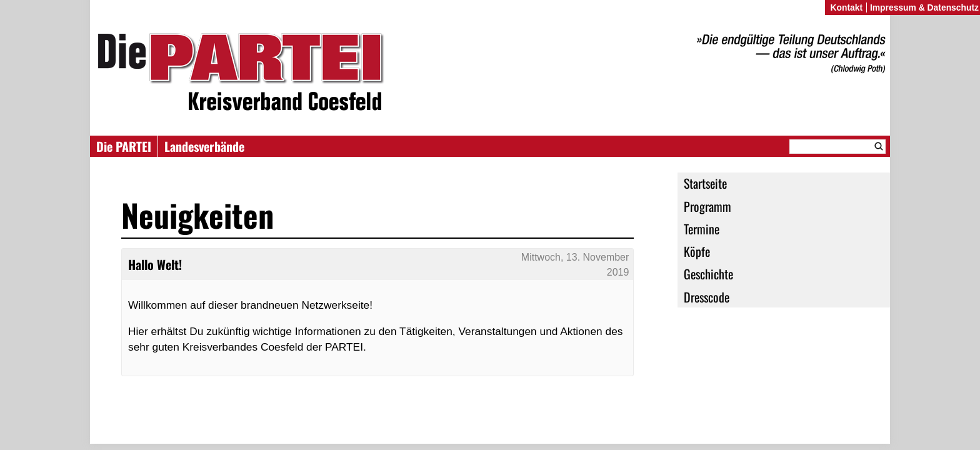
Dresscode (707, 297)
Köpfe (697, 251)
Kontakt (846, 7)
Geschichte (708, 274)
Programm (707, 206)
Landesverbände (204, 146)
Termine (702, 229)
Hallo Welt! (155, 264)
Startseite (705, 183)
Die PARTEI (124, 146)
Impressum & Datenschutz (924, 7)
